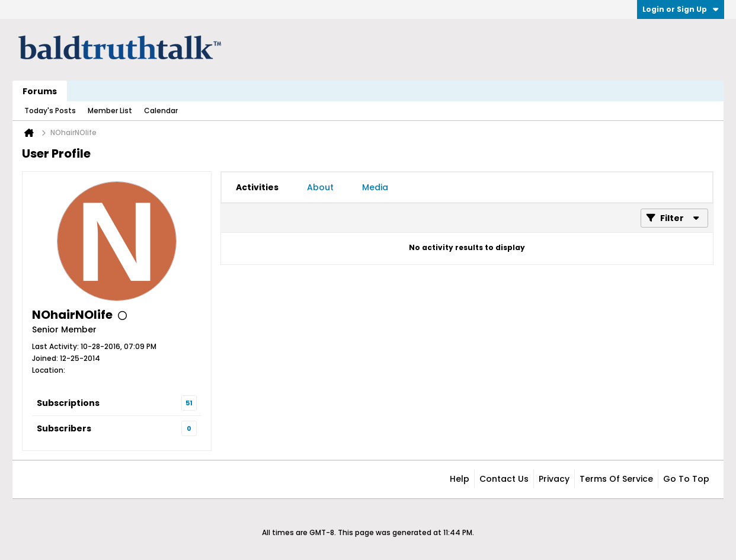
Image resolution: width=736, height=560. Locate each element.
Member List (110, 111)
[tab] (257, 187)
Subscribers (64, 428)
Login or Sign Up (681, 9)
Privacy (554, 479)
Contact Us (504, 479)
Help (460, 479)
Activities (257, 187)
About (320, 187)
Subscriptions (68, 403)
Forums (40, 91)
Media (375, 187)
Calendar (161, 111)
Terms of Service (616, 479)
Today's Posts (50, 111)
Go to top (686, 479)
